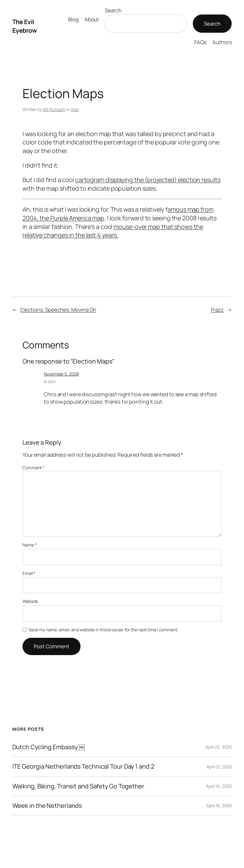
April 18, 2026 (219, 806)
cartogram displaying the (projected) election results (148, 180)
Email (29, 573)
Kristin (50, 382)
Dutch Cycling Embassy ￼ (49, 747)
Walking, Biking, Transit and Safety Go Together (78, 786)
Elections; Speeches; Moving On (58, 310)
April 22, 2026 (219, 747)
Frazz (217, 310)
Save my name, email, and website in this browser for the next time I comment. (103, 630)
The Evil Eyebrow (25, 26)
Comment (33, 468)
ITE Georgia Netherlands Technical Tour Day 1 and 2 (83, 766)
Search (113, 10)
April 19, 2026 (219, 786)
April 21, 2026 (219, 767)
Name (29, 545)
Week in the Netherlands (47, 806)
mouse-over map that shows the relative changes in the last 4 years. (113, 231)
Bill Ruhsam (54, 109)
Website (30, 601)
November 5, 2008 (61, 374)
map (75, 109)
